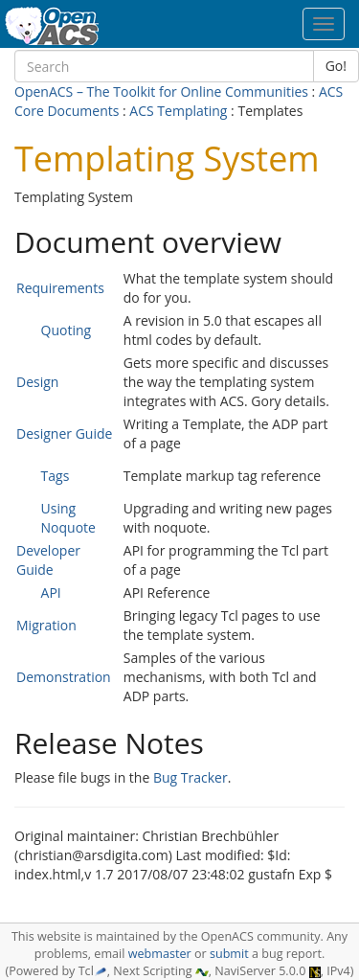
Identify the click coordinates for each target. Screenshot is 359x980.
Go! (336, 66)
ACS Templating (178, 111)
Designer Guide (64, 433)
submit (229, 954)
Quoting (67, 330)
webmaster (160, 954)
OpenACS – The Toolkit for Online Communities (161, 91)
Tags (56, 476)
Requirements (60, 288)
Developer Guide (48, 560)
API (51, 593)
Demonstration (64, 677)
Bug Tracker (191, 777)
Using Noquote (68, 518)
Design (37, 382)
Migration (46, 625)
